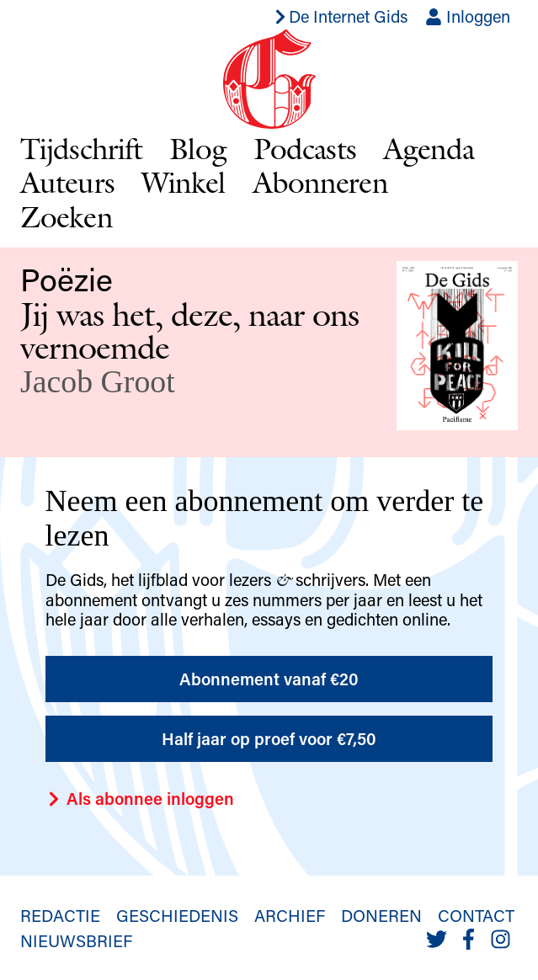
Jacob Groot (98, 381)
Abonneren (320, 182)
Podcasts (305, 149)
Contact (476, 915)
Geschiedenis (177, 915)
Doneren (381, 915)
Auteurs (67, 182)
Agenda (429, 149)
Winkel (184, 182)
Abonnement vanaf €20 (269, 679)
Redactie (60, 915)
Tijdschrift (81, 149)
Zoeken (67, 217)
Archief (290, 915)
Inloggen (468, 16)
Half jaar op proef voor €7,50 (269, 738)
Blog (198, 149)
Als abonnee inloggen (140, 798)
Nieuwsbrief (76, 940)
